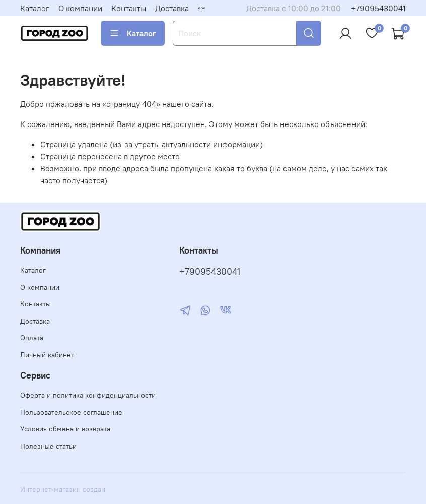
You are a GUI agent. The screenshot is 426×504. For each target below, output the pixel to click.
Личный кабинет (47, 355)
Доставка (172, 8)
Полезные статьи (48, 446)
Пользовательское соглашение (71, 412)
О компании (80, 8)
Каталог (35, 8)
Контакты (129, 8)
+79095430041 (378, 8)
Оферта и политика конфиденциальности (88, 395)
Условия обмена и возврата (65, 429)
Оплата (32, 338)
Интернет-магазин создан (63, 489)
